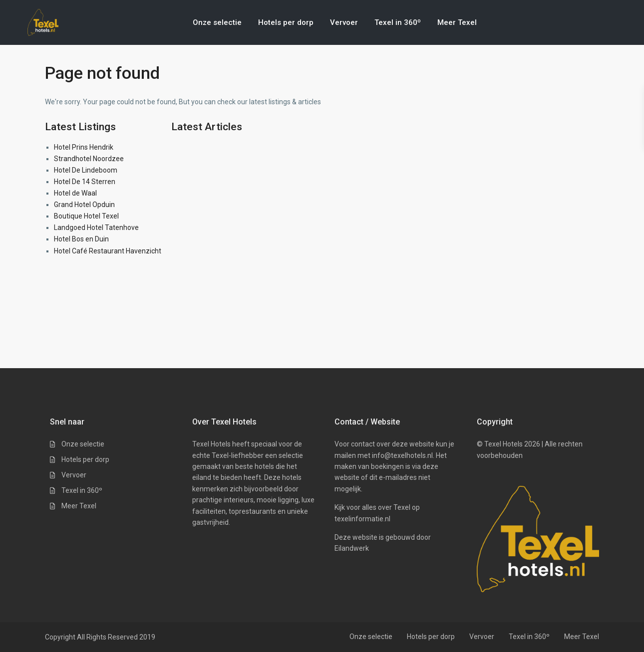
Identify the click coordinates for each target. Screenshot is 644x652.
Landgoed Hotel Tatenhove (96, 227)
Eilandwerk (352, 548)
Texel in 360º (398, 22)
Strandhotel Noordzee (89, 159)
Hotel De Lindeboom (86, 170)
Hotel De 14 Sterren (85, 182)
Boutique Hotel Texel (86, 216)
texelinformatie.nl (362, 519)
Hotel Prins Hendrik (84, 147)
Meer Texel (457, 22)
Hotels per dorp (286, 22)
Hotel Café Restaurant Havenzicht (108, 251)
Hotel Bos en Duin (81, 239)
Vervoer (344, 22)
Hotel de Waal (75, 193)
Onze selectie (217, 22)
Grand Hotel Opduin (84, 205)
